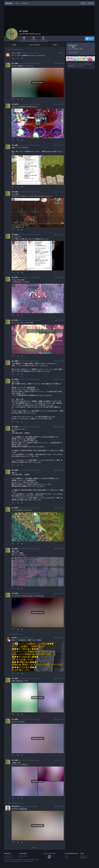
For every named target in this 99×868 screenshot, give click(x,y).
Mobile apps (25, 3)
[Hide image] (13, 110)
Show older (35, 847)
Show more (23, 809)
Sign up (91, 3)
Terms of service (8, 856)
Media (55, 45)
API (20, 858)
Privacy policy (8, 858)
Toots (14, 45)
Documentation (24, 856)
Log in (83, 3)
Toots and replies (35, 45)
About (17, 3)
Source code (84, 856)
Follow (89, 39)
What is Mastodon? (50, 854)
